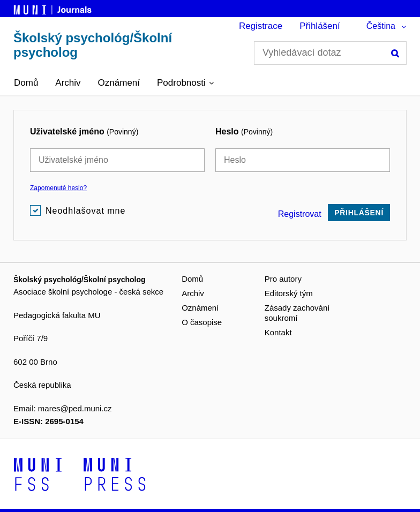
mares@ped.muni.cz (75, 408)
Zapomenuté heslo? (58, 188)
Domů (26, 83)
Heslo (244, 131)
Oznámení (119, 83)
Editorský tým (289, 293)
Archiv (68, 83)
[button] (185, 83)
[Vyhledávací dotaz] (330, 53)
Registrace (261, 26)
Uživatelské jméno (84, 131)
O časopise (202, 322)
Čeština (381, 26)
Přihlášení (320, 26)
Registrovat (300, 214)
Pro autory (283, 279)
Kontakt (278, 332)
